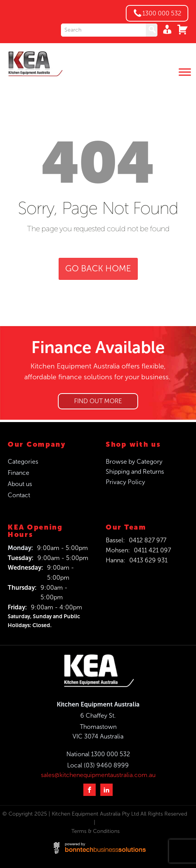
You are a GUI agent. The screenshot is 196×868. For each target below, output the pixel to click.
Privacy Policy (125, 482)
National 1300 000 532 (98, 754)
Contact (19, 495)
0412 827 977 (148, 540)
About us (20, 484)
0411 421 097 (152, 550)
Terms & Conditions (95, 831)
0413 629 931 (148, 560)
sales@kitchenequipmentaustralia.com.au (98, 775)
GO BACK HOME (98, 269)
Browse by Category (134, 462)
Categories (23, 462)
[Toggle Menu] (185, 72)
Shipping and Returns (135, 472)
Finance (19, 473)
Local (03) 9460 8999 (98, 765)
